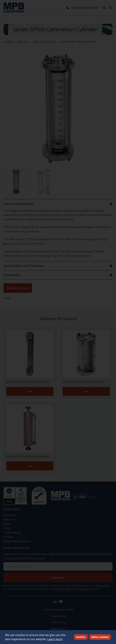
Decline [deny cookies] (81, 637)
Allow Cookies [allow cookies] (100, 637)
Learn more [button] (55, 639)
